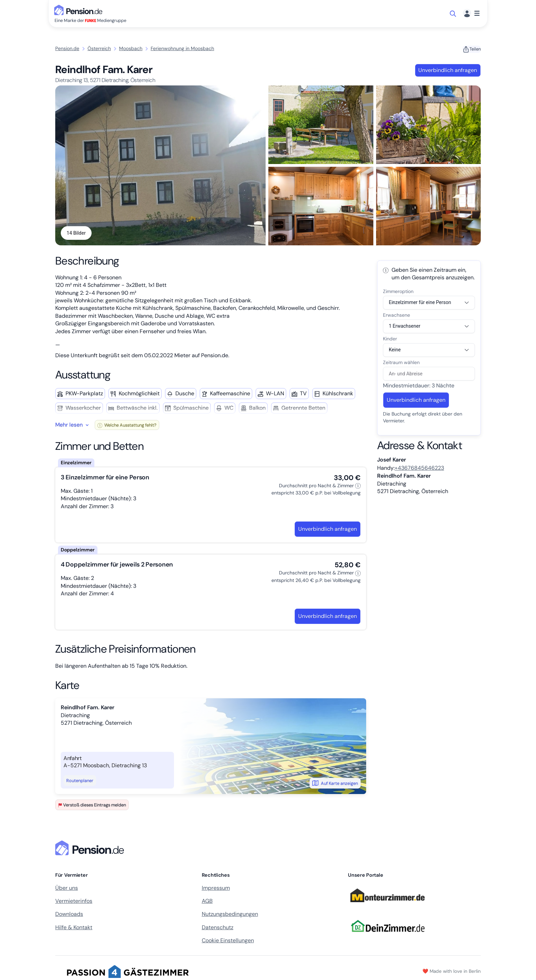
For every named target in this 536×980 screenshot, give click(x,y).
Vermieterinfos (74, 902)
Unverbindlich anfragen (448, 70)
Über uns (67, 889)
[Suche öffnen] (453, 14)
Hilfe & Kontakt (74, 928)
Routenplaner (80, 781)
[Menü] (471, 14)
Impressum (216, 889)
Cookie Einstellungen (228, 941)
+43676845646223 (419, 469)
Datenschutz (218, 928)
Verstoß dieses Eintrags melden (92, 806)
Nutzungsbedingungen (230, 915)
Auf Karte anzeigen (335, 784)
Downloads (69, 915)
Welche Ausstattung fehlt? (127, 426)
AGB (207, 902)
